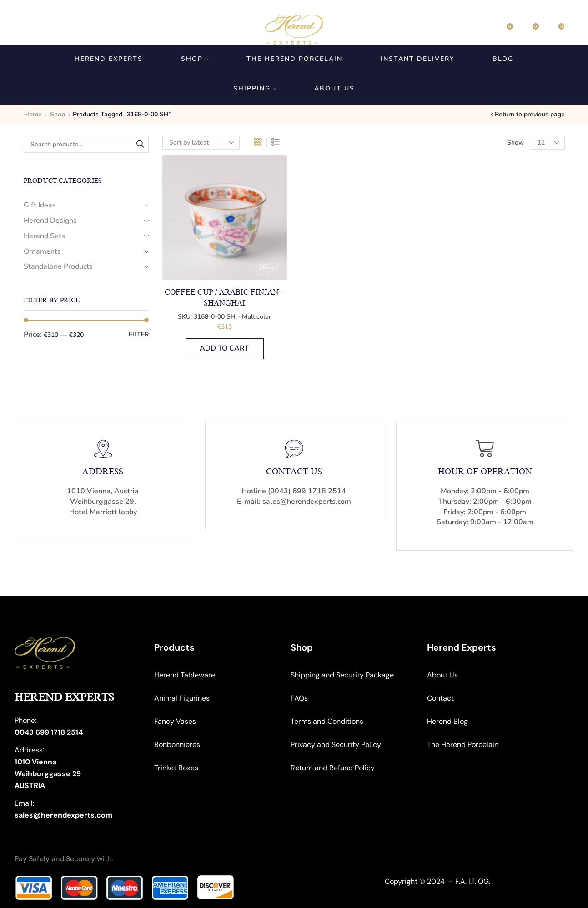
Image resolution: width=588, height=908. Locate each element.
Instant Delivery (417, 59)
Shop (195, 59)
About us (334, 88)
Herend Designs (50, 221)
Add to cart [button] (224, 348)
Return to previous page (530, 114)
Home (33, 114)
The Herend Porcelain (294, 59)
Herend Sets (44, 236)
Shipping (255, 88)
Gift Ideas (40, 205)
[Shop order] (201, 143)
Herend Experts (109, 59)
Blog (503, 59)
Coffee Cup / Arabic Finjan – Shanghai (224, 298)
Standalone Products (58, 266)
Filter (139, 334)
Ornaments (42, 251)
